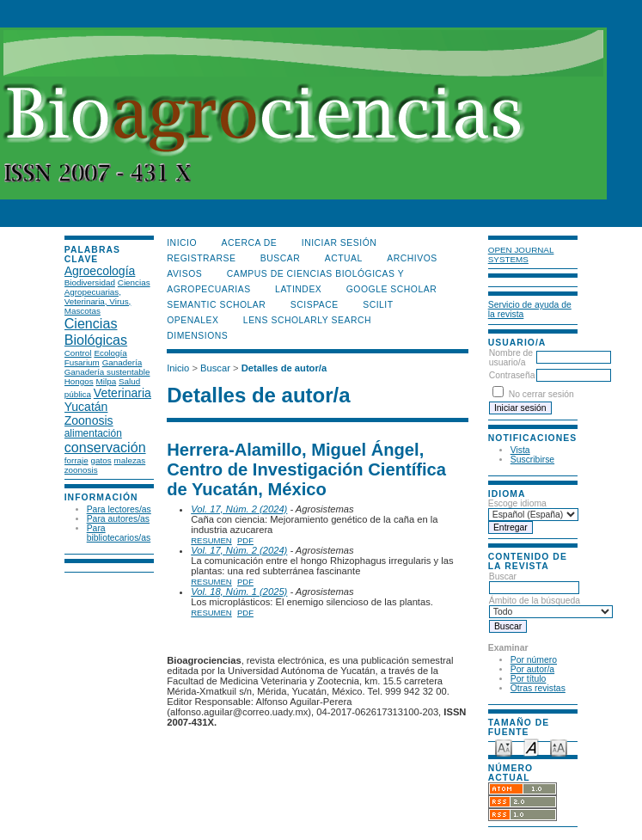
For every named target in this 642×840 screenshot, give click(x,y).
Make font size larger (559, 747)
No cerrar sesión (541, 394)
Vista (520, 450)
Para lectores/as (119, 509)
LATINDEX (298, 289)
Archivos (412, 258)
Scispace (315, 305)
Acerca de (250, 243)
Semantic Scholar (216, 305)
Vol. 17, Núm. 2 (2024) (239, 509)
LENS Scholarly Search (307, 320)
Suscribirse (532, 460)
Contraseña (512, 375)
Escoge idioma (517, 503)
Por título (529, 679)
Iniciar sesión (339, 243)
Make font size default (531, 747)
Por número (534, 660)
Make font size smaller (504, 747)
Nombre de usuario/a (511, 358)
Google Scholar (391, 289)
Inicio (182, 243)
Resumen (211, 540)
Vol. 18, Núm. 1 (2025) (239, 592)
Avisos (184, 274)
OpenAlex (193, 320)
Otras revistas (538, 688)
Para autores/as (118, 519)
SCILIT (378, 305)
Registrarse (201, 258)
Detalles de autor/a (284, 368)
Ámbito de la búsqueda (551, 606)
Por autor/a (532, 669)
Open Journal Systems (521, 254)
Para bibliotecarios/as (119, 533)
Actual (344, 258)
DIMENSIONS (197, 336)
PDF (245, 540)
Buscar (534, 582)
